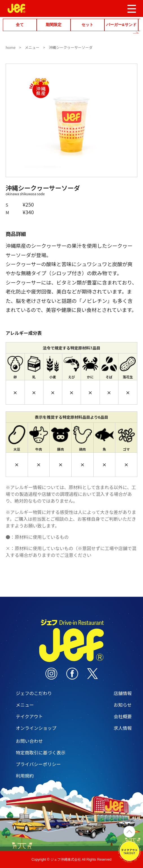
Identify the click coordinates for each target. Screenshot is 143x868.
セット (87, 25)
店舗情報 (123, 693)
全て (20, 25)
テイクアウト (29, 716)
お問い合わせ (29, 741)
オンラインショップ (36, 728)
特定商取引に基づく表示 (41, 752)
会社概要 (123, 716)
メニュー (32, 47)
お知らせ (123, 705)
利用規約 (25, 776)
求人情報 (123, 728)
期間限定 (54, 25)
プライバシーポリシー (38, 764)
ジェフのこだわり (34, 693)
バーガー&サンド (121, 25)
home (11, 47)
